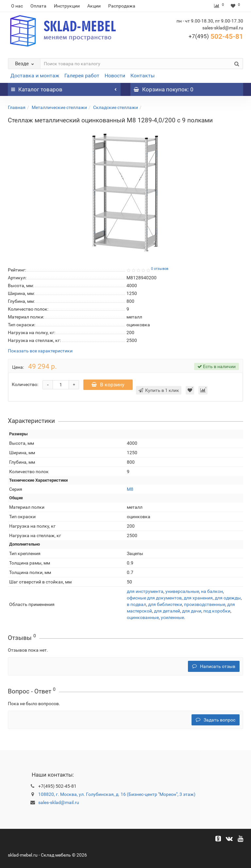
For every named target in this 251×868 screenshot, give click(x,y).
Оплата (38, 6)
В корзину (108, 385)
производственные (205, 604)
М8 (130, 489)
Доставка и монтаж (35, 76)
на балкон (212, 591)
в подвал (136, 604)
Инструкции (67, 6)
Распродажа (122, 6)
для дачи (192, 611)
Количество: (25, 384)
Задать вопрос (216, 720)
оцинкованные (143, 617)
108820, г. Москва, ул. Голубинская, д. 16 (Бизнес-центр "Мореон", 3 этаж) (117, 794)
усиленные (172, 617)
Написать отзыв (214, 666)
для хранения (198, 598)
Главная (17, 107)
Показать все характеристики (40, 351)
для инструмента (145, 591)
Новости (115, 76)
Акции (94, 6)
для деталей (167, 611)
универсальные (182, 591)
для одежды (228, 598)
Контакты (142, 76)
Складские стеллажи (116, 107)
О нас (17, 6)
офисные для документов (154, 598)
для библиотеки (165, 604)
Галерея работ (82, 76)
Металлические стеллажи (59, 107)
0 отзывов (160, 269)
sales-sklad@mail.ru (59, 802)
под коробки (217, 611)
